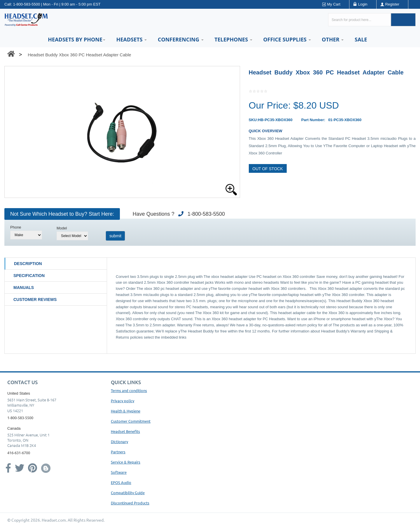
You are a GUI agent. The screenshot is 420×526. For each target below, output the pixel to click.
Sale (361, 39)
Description (28, 264)
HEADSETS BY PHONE (77, 39)
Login (363, 4)
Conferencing (181, 39)
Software (119, 472)
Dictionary (119, 441)
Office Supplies (287, 39)
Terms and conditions (129, 390)
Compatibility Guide (128, 493)
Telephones (233, 39)
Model (62, 228)
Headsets (132, 39)
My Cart (334, 4)
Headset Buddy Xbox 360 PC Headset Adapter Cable (79, 55)
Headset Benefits (125, 431)
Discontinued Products (130, 503)
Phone (16, 227)
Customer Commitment (131, 421)
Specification (29, 276)
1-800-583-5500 (27, 4)
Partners (118, 452)
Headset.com (54, 520)
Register (392, 4)
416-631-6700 (19, 453)
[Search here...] (359, 20)
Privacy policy (123, 401)
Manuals (24, 288)
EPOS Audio (121, 482)
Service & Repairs (126, 462)
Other (333, 39)
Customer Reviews (35, 299)
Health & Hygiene (126, 411)
